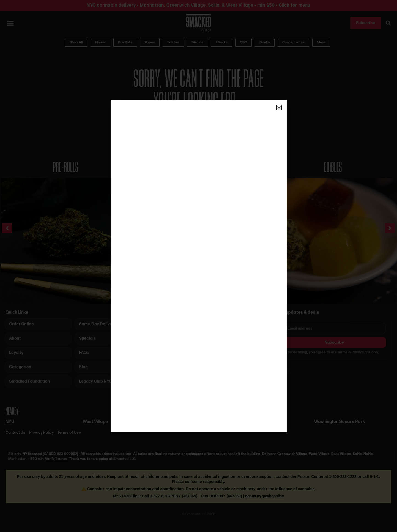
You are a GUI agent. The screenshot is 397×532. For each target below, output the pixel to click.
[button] (279, 108)
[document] (198, 266)
